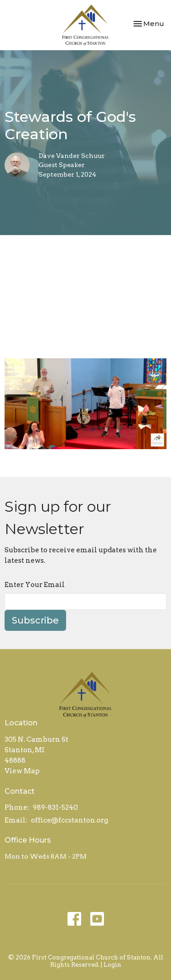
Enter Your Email (35, 585)
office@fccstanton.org (70, 820)
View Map (22, 771)
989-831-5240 (55, 807)
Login (112, 965)
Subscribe (35, 620)
